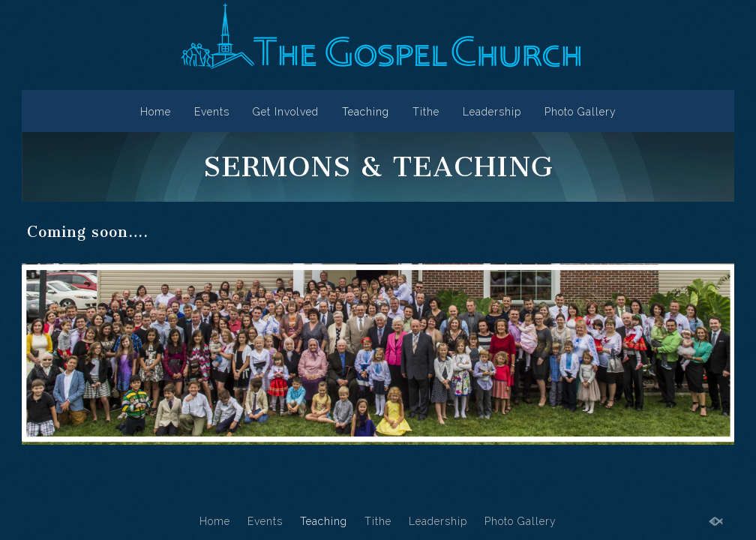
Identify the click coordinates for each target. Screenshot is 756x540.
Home (156, 112)
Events (212, 112)
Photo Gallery (580, 112)
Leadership (492, 112)
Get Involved (286, 112)
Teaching (366, 112)
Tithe (426, 112)
